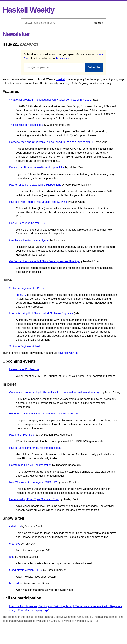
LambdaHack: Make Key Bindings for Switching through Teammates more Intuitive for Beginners (66, 606)
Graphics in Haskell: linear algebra (29, 240)
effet (12, 557)
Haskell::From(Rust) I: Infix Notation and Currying (38, 202)
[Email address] (54, 67)
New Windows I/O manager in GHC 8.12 (33, 482)
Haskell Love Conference (24, 369)
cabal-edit (15, 526)
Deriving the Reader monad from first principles (37, 168)
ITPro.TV (21, 295)
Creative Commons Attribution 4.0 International (81, 617)
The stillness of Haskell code (26, 125)
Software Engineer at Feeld (25, 346)
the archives (63, 58)
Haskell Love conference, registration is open (36, 448)
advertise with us (68, 353)
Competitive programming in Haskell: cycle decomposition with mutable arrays (55, 392)
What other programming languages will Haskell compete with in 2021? (51, 100)
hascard (14, 583)
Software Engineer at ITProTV (27, 288)
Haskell (61, 79)
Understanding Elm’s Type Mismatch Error (34, 499)
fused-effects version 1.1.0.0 (26, 570)
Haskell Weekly (28, 10)
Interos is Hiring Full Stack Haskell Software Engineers (41, 313)
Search (99, 23)
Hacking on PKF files (22, 435)
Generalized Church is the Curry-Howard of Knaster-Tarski (43, 414)
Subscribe (94, 67)
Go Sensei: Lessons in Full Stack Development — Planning (44, 261)
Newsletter (16, 34)
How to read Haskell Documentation (30, 465)
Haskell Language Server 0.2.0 (27, 223)
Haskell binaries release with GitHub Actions (35, 185)
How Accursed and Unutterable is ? (52, 142)
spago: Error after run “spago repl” (29, 610)
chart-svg (15, 544)
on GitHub (53, 621)
